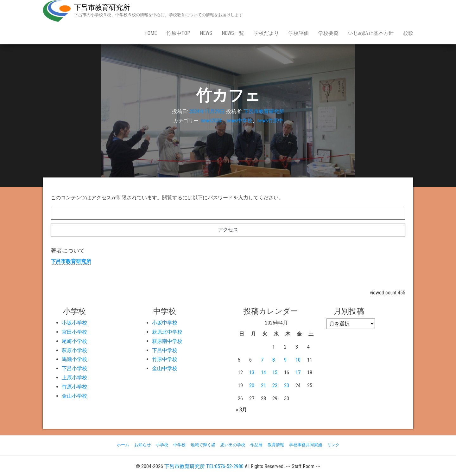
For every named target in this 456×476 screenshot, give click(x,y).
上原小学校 (74, 378)
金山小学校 (74, 396)
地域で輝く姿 (203, 445)
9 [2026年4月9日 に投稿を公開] (285, 360)
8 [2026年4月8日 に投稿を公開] (274, 360)
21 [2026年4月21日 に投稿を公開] (263, 386)
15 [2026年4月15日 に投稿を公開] (275, 373)
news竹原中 (270, 121)
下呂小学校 (74, 368)
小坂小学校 (74, 323)
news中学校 (240, 121)
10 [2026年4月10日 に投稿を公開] (298, 360)
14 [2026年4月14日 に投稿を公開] (263, 373)
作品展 (256, 445)
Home (151, 33)
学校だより (266, 33)
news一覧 (233, 33)
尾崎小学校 (74, 341)
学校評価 (299, 33)
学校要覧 (328, 33)
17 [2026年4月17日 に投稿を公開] (298, 373)
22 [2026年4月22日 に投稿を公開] (275, 386)
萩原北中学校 (167, 332)
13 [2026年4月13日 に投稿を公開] (252, 373)
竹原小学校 (74, 387)
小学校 (162, 445)
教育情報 (276, 445)
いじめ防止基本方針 (371, 33)
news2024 (211, 121)
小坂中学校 (165, 323)
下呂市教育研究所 (102, 7)
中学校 (179, 445)
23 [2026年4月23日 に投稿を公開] (287, 386)
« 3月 (241, 410)
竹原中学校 (165, 359)
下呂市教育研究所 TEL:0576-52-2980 (204, 466)
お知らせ (142, 445)
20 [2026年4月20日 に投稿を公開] (252, 386)
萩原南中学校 (167, 341)
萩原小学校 (74, 350)
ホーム (123, 445)
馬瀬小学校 (74, 359)
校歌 (408, 33)
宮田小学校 (74, 332)
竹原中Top (178, 33)
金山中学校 (165, 368)
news (206, 33)
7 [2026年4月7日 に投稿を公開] (262, 360)
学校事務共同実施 (306, 445)
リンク (333, 445)
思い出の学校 (233, 445)
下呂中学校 (165, 350)
